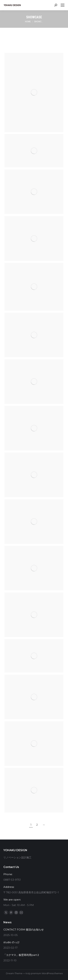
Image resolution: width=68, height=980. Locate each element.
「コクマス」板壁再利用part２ (21, 955)
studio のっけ (11, 942)
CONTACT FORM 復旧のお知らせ (24, 930)
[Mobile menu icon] (63, 5)
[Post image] (34, 92)
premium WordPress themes (47, 973)
